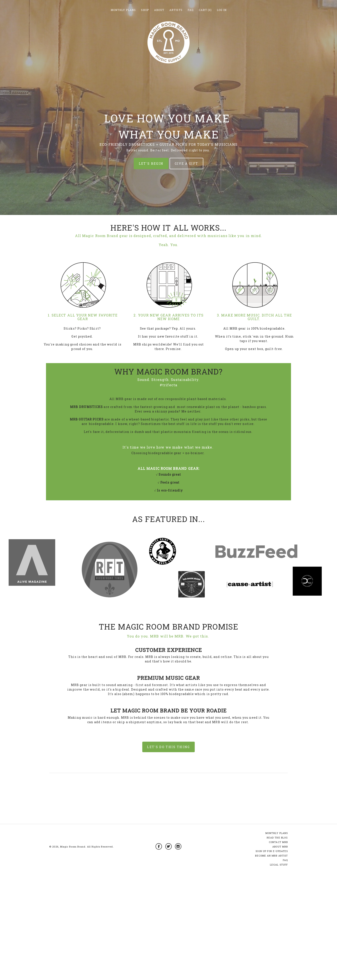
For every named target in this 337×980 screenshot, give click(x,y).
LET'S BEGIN (151, 164)
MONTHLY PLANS (277, 944)
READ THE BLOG (277, 949)
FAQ (191, 10)
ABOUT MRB (280, 958)
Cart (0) (205, 10)
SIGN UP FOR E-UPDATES (272, 962)
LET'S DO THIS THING (168, 747)
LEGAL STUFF (279, 976)
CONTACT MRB (278, 953)
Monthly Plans (123, 10)
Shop (145, 10)
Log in (222, 10)
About (159, 10)
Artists (176, 10)
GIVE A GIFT (187, 164)
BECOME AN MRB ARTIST (271, 967)
